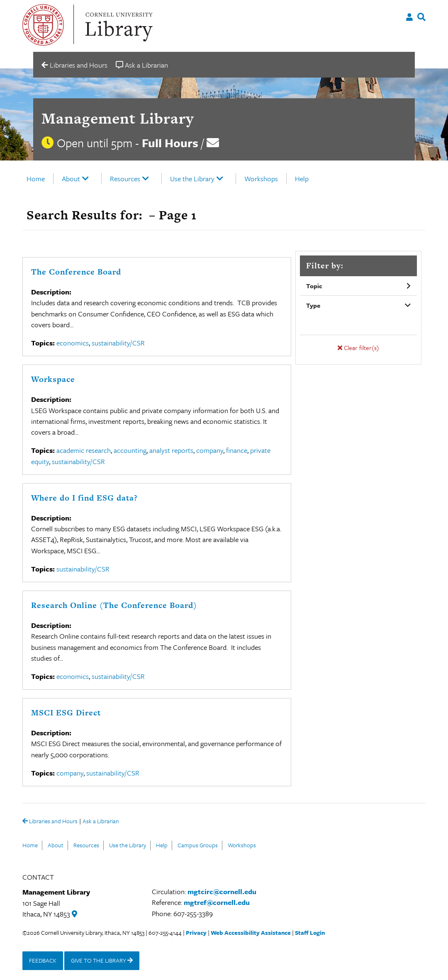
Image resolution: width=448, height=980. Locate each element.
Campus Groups (198, 845)
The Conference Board (76, 272)
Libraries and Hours (50, 822)
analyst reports (171, 450)
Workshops (261, 179)
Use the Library (192, 179)
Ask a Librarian (101, 822)
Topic (314, 286)
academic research (84, 450)
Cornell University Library (118, 25)
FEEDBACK (43, 960)
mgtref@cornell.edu (217, 902)
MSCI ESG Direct (66, 713)
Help (302, 179)
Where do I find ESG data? (84, 498)
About (71, 179)
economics (73, 343)
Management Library (118, 118)
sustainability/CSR (118, 343)
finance (237, 450)
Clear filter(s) (358, 348)
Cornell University (43, 25)
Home (36, 179)
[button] (358, 286)
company (210, 450)
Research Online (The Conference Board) (114, 605)
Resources (125, 179)
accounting (130, 450)
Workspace (53, 379)
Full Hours (170, 143)
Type (313, 305)
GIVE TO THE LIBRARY (102, 960)
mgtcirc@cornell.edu (222, 891)
